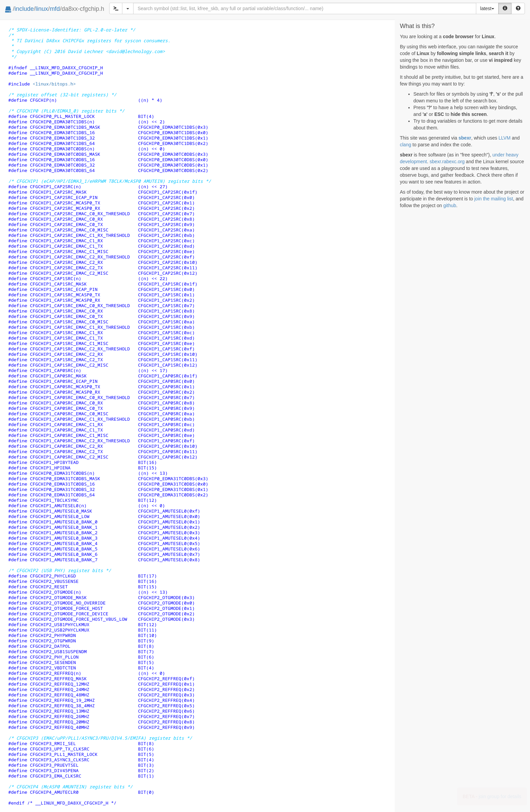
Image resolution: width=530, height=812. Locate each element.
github (450, 205)
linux (42, 9)
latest (487, 8)
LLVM (505, 138)
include (24, 9)
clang (405, 145)
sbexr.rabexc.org (447, 162)
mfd (55, 9)
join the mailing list (493, 199)
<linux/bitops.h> (54, 84)
